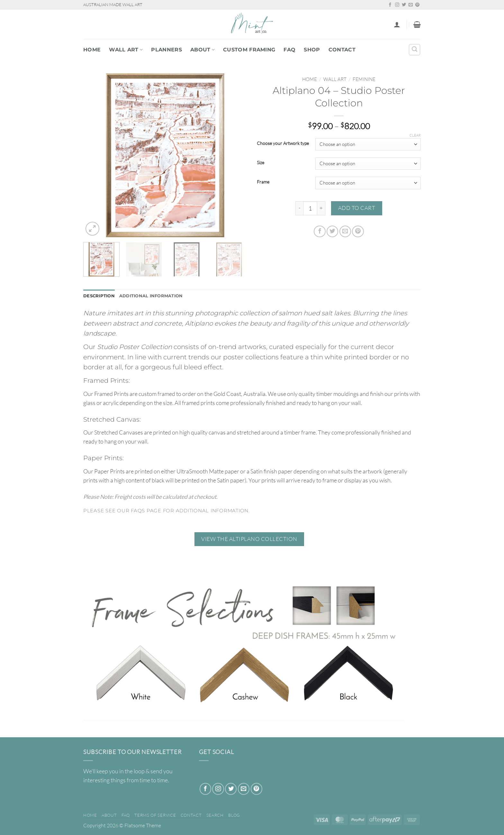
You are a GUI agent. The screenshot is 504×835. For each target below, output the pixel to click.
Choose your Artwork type (283, 144)
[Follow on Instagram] (397, 5)
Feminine (364, 79)
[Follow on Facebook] (390, 5)
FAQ (289, 50)
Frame (263, 182)
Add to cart (357, 208)
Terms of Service (155, 816)
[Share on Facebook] (319, 231)
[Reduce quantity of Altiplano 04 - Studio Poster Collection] (299, 208)
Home (92, 50)
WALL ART (126, 50)
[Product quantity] (310, 208)
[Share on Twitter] (332, 231)
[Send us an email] (411, 5)
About (203, 50)
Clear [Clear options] (415, 135)
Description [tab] (100, 296)
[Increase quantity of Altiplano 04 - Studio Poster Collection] (321, 208)
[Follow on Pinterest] (417, 5)
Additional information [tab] (156, 296)
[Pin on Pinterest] (358, 231)
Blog (234, 816)
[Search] (414, 50)
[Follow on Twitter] (404, 5)
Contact (342, 50)
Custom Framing (249, 50)
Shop (312, 50)
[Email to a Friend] (345, 231)
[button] (397, 24)
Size (261, 163)
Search (215, 816)
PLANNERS (166, 50)
